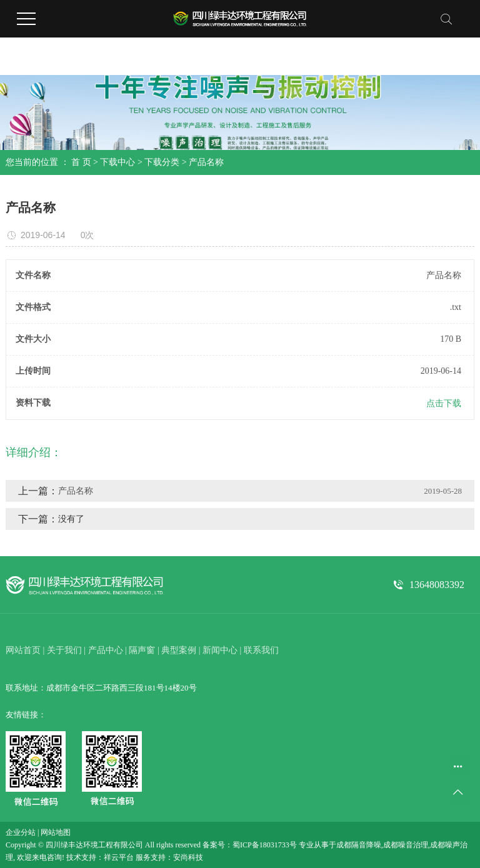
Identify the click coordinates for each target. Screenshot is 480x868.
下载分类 (162, 162)
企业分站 (21, 832)
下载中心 (117, 162)
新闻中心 (220, 650)
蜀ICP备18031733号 (265, 845)
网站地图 (56, 832)
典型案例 (179, 650)
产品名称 (206, 162)
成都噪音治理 (406, 845)
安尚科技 (188, 857)
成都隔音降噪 (359, 845)
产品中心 (106, 650)
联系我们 (261, 650)
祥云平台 (119, 857)
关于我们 (64, 650)
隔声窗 (142, 650)
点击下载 (444, 403)
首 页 (81, 162)
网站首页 (23, 650)
